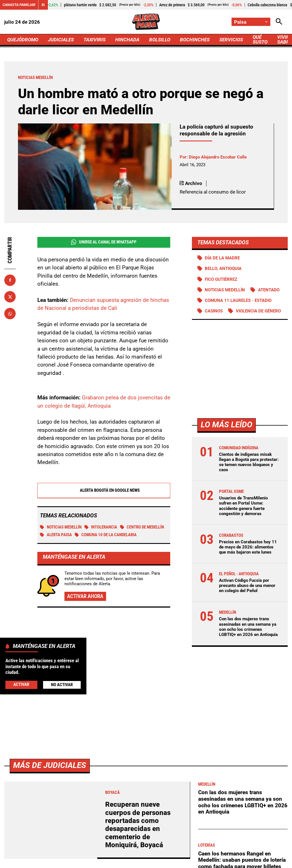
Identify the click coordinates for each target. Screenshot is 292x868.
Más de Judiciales (50, 765)
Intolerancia (101, 527)
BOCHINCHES (195, 40)
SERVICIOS (231, 40)
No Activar (62, 685)
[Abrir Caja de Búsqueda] (279, 22)
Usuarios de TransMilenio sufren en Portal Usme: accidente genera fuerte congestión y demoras (243, 506)
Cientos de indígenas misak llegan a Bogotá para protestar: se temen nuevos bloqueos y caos (249, 462)
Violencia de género (258, 311)
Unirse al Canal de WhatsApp (104, 242)
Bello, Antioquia (223, 269)
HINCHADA (127, 40)
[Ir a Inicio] (146, 22)
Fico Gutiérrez (221, 279)
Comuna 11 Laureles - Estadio (238, 300)
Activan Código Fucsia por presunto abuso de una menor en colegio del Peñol (247, 586)
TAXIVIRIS (95, 40)
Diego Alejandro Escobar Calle (218, 157)
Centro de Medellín (142, 527)
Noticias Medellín (61, 527)
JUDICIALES (61, 40)
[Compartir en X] (10, 297)
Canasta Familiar (19, 5)
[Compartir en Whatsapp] (10, 314)
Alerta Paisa (56, 535)
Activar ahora (85, 596)
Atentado (269, 290)
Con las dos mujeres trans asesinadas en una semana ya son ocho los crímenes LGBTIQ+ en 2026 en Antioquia (248, 627)
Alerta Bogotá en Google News (104, 490)
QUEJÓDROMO (23, 40)
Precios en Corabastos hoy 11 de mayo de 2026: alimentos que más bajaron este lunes (248, 547)
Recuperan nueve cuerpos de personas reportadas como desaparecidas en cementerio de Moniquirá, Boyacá (138, 825)
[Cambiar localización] (251, 22)
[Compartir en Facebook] (10, 280)
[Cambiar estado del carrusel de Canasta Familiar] (43, 5)
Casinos (214, 311)
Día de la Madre (222, 258)
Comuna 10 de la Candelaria (106, 535)
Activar (21, 684)
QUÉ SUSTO (260, 39)
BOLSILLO (160, 40)
